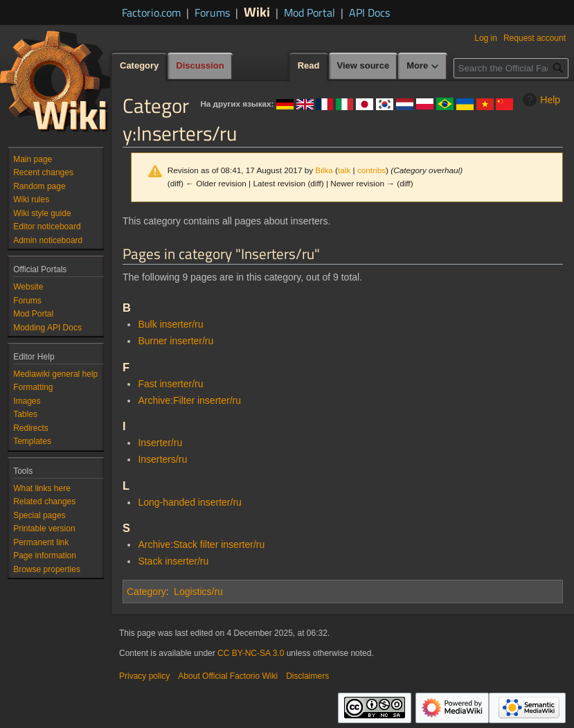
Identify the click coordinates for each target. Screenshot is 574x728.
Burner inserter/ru (176, 341)
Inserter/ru (160, 443)
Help (540, 100)
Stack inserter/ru (173, 561)
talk (344, 170)
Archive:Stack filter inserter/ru (201, 544)
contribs (371, 170)
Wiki (257, 11)
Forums (212, 12)
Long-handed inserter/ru (189, 502)
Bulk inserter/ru (170, 324)
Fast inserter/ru (170, 384)
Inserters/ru (162, 459)
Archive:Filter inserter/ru (189, 400)
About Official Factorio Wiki (228, 676)
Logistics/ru (198, 592)
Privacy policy (144, 676)
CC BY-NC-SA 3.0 (251, 653)
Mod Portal (310, 12)
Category (146, 592)
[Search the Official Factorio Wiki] (511, 68)
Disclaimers (307, 676)
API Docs (369, 12)
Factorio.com (151, 12)
